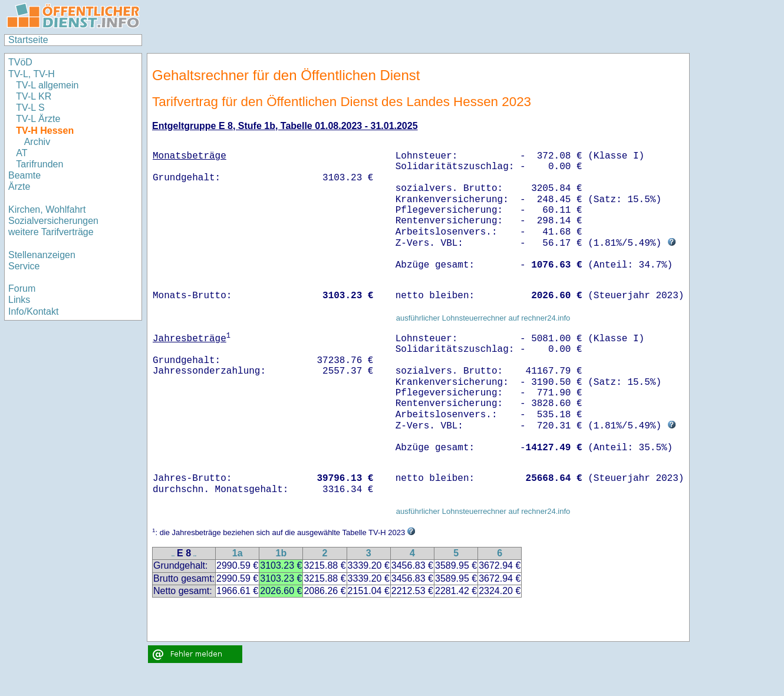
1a (238, 553)
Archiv (37, 142)
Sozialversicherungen (53, 221)
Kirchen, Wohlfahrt (47, 210)
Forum (22, 288)
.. (173, 554)
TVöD (20, 62)
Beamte (24, 175)
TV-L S (30, 108)
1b (281, 553)
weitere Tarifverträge (51, 232)
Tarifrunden (41, 164)
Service (24, 266)
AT (22, 153)
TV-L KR (35, 96)
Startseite (28, 40)
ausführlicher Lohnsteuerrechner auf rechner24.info (483, 318)
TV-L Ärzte (38, 119)
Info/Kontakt (33, 311)
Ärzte (19, 187)
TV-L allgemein (47, 85)
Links (19, 300)
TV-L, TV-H (32, 74)
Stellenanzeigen (42, 255)
